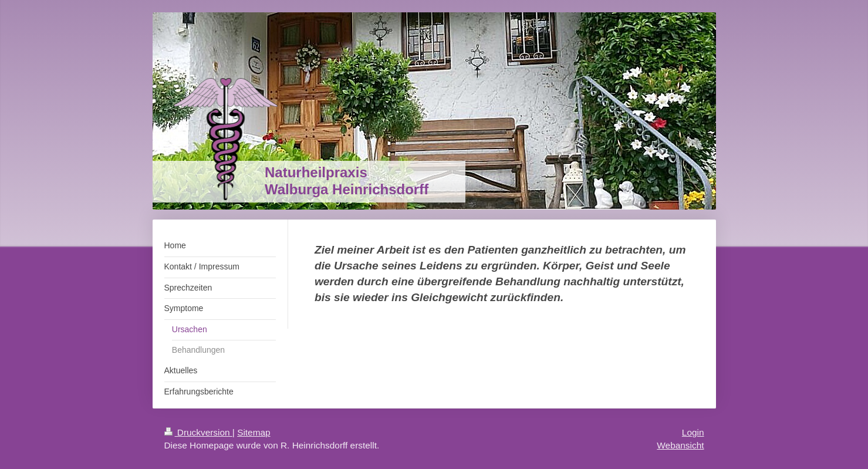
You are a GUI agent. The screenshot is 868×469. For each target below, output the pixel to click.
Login (693, 432)
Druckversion (198, 432)
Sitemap (254, 432)
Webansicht (680, 445)
